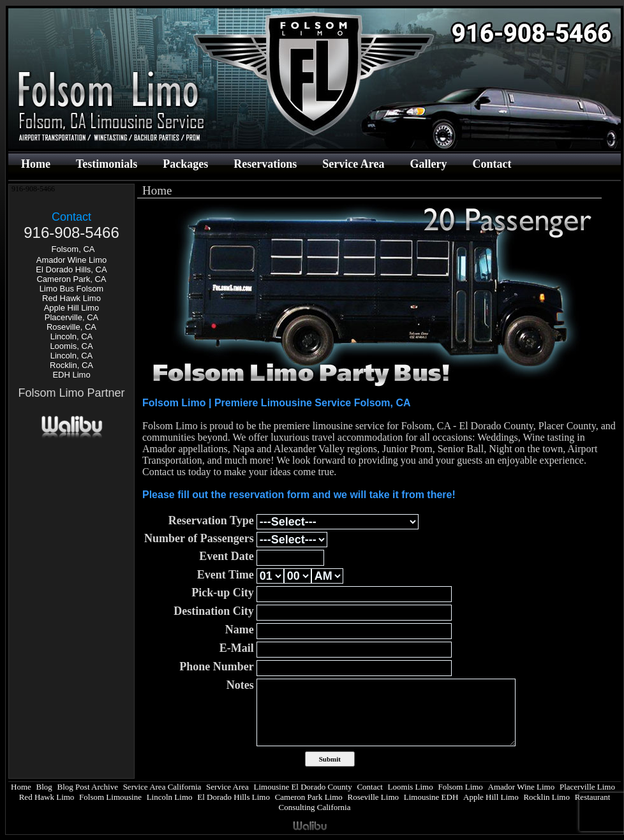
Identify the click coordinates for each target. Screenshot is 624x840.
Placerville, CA (72, 317)
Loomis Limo (411, 787)
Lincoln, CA (71, 336)
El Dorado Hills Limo (234, 797)
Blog (44, 787)
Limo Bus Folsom (71, 289)
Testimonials (107, 164)
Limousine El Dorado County (303, 787)
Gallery (428, 164)
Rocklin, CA (71, 365)
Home (36, 164)
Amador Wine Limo (72, 260)
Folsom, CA (73, 249)
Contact (492, 164)
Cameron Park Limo (309, 797)
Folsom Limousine (110, 797)
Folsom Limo (460, 787)
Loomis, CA (71, 346)
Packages (185, 164)
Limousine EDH (431, 797)
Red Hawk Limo (71, 298)
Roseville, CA (71, 327)
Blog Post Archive (88, 787)
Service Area (353, 164)
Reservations (265, 164)
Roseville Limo (374, 797)
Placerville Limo (587, 787)
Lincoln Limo (170, 797)
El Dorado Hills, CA (71, 269)
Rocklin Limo (546, 797)
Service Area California (162, 787)
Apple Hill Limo (72, 308)
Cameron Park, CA (71, 279)
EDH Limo (71, 375)
